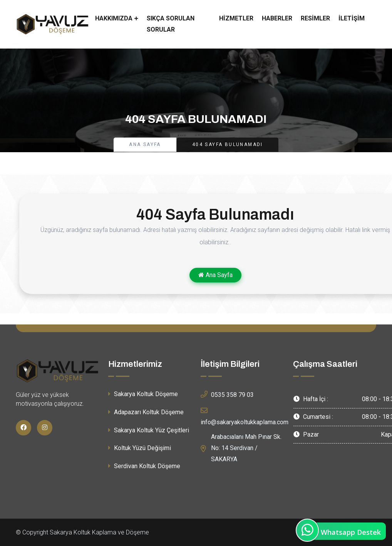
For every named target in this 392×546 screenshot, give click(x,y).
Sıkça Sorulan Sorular (171, 24)
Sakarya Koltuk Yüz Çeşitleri (149, 430)
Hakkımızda (114, 18)
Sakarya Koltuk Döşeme (143, 394)
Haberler (277, 18)
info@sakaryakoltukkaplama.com (245, 415)
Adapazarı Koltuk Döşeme (146, 412)
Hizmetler (236, 18)
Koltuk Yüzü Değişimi (140, 448)
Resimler (315, 18)
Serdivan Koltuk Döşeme (144, 466)
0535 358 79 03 (227, 394)
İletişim (352, 18)
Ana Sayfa (145, 144)
